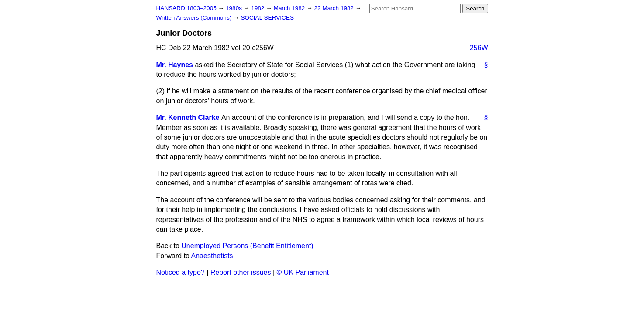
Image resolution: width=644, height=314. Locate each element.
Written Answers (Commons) (195, 18)
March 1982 (290, 8)
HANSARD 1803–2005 (186, 8)
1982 (258, 8)
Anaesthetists (212, 256)
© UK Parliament (303, 272)
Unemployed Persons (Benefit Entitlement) (247, 246)
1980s (235, 8)
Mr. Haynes (175, 65)
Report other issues (241, 272)
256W (479, 48)
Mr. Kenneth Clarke (188, 118)
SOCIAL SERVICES (267, 18)
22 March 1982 (335, 8)
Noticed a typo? (181, 272)
